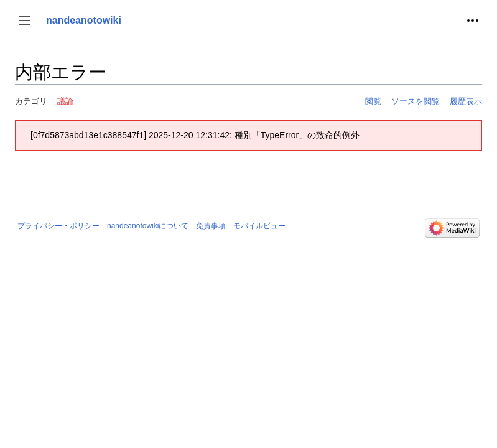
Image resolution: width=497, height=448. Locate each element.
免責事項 (211, 226)
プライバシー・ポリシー (58, 226)
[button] (24, 21)
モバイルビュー (259, 226)
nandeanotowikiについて (148, 226)
